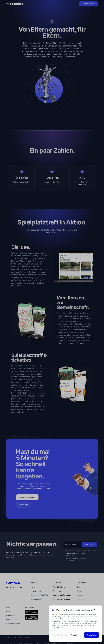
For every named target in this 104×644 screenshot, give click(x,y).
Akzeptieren (92, 635)
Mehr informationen (60, 635)
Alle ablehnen (76, 635)
